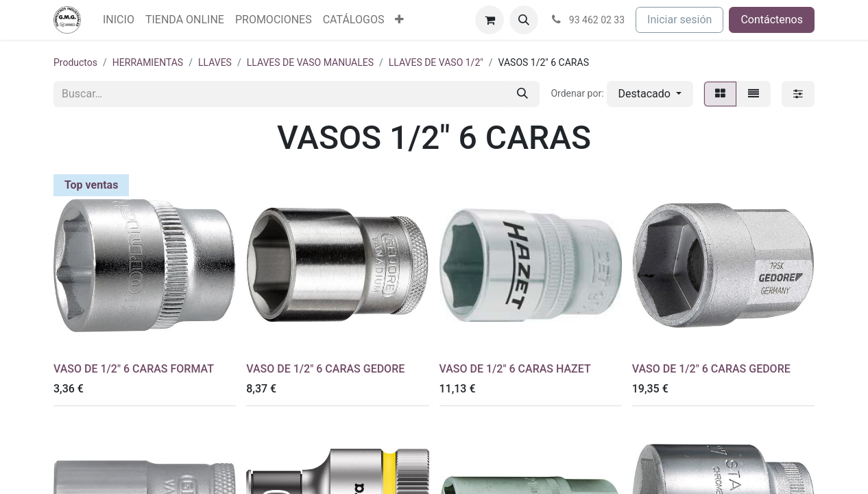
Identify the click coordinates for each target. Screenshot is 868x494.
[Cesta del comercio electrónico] (490, 20)
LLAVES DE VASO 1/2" (436, 62)
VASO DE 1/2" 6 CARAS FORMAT (134, 369)
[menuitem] (119, 20)
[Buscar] (522, 94)
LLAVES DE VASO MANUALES (310, 62)
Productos (75, 62)
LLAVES (215, 62)
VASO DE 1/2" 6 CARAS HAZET (515, 369)
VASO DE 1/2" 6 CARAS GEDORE (325, 369)
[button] (524, 20)
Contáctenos (772, 20)
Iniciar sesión (679, 20)
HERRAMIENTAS (148, 62)
